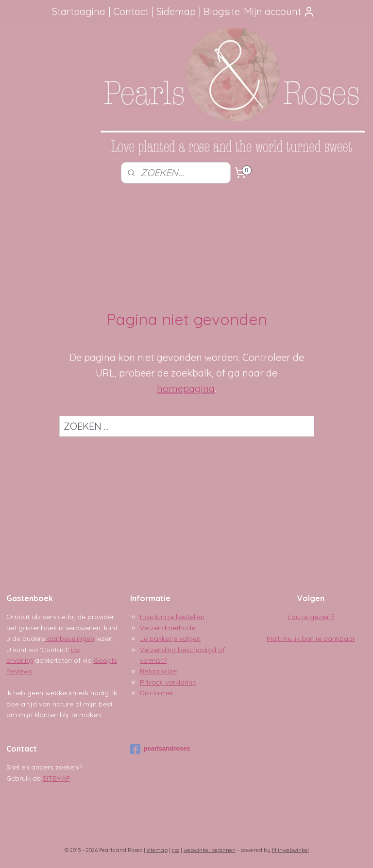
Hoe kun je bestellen (172, 617)
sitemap (157, 850)
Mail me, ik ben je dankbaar (311, 639)
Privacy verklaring (168, 682)
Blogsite (222, 11)
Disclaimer (157, 693)
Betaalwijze (158, 671)
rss (176, 850)
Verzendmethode (168, 628)
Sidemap (176, 11)
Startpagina (79, 11)
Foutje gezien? (311, 617)
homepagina (186, 388)
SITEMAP (57, 778)
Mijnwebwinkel (290, 850)
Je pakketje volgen (170, 639)
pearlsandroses (160, 749)
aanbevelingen (70, 639)
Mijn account (279, 11)
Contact (131, 11)
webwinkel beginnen (210, 850)
